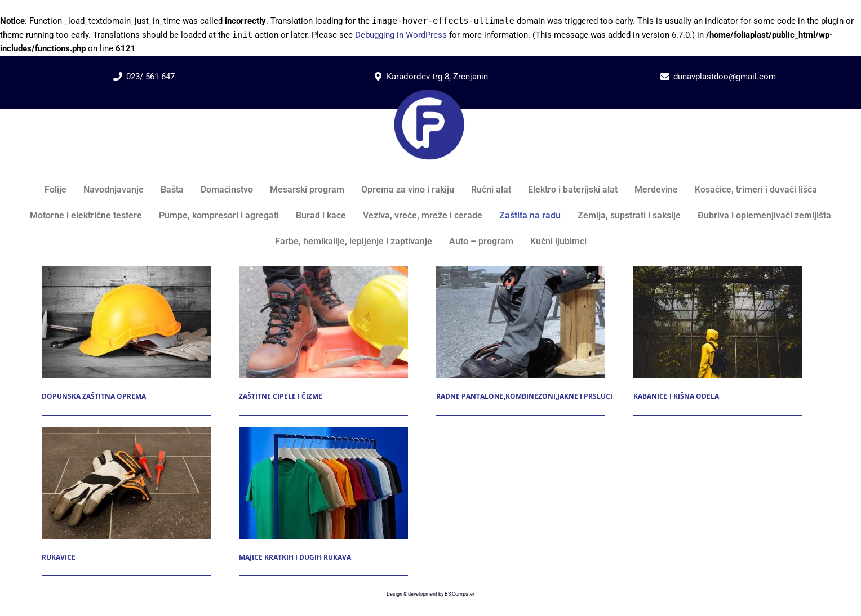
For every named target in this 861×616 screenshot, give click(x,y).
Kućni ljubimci (558, 241)
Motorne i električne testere (86, 215)
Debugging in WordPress (401, 35)
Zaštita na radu (530, 215)
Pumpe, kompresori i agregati (219, 215)
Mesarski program (307, 189)
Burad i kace (321, 215)
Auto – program (481, 241)
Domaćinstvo (227, 189)
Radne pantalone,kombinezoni (496, 396)
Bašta (172, 189)
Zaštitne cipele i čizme (281, 396)
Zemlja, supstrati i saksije (629, 215)
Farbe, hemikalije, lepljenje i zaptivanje (354, 241)
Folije (56, 189)
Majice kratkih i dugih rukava (295, 557)
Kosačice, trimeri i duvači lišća (756, 189)
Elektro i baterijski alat (573, 189)
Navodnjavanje (114, 189)
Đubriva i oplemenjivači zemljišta (764, 215)
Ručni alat (491, 189)
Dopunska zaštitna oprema (94, 396)
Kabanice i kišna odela (676, 396)
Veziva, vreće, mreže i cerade (423, 215)
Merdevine (656, 189)
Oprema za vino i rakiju (408, 189)
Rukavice (59, 557)
